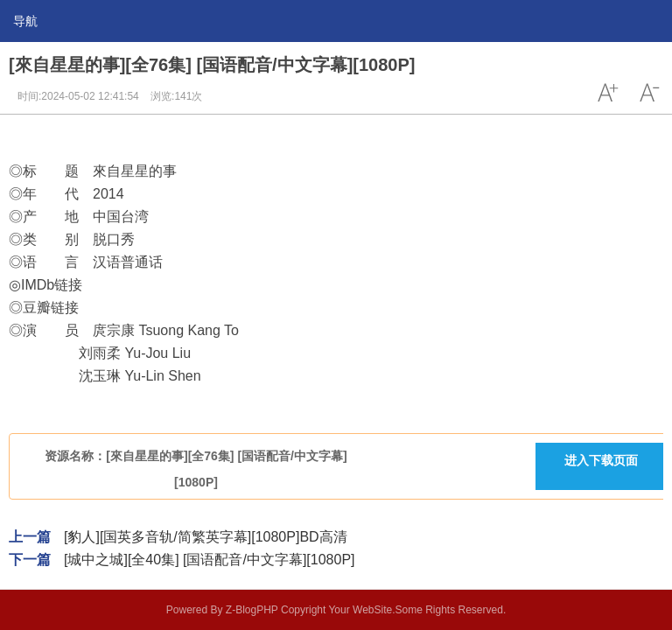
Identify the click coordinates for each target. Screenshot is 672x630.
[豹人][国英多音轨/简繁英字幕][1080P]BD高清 (206, 537)
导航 (25, 21)
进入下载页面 (601, 460)
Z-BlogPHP (252, 610)
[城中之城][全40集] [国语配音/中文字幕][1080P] (210, 560)
